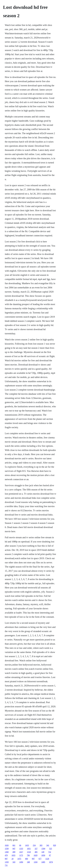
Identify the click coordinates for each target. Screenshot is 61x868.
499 (14, 852)
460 (26, 859)
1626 (7, 845)
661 (14, 845)
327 (36, 849)
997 (6, 859)
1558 (7, 849)
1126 (47, 859)
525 (51, 849)
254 (34, 845)
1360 (7, 852)
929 (54, 845)
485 (36, 852)
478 (6, 855)
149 (43, 852)
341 (48, 845)
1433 (27, 845)
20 (12, 859)
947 (14, 849)
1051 (29, 849)
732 (50, 852)
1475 (19, 859)
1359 (7, 862)
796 (28, 855)
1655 (13, 855)
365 (41, 845)
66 (20, 845)
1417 (21, 852)
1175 (21, 855)
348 (28, 862)
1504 (43, 849)
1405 (43, 862)
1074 (51, 862)
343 (14, 862)
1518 (29, 852)
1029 (36, 855)
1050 (43, 855)
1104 (36, 862)
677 (40, 859)
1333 (21, 849)
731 (6, 865)
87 (50, 855)
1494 (21, 862)
